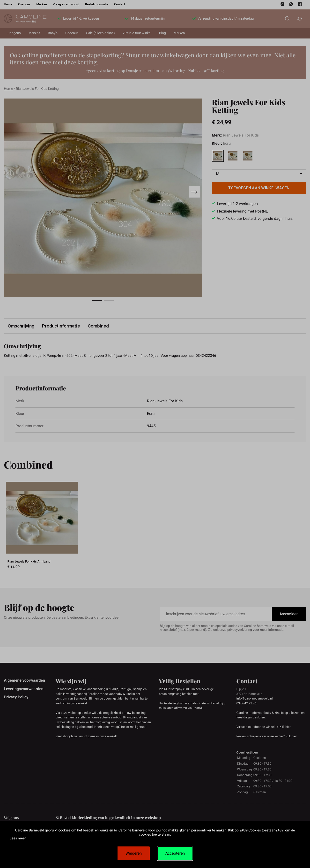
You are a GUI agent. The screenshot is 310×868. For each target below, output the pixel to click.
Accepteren (175, 853)
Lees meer (18, 838)
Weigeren (134, 853)
